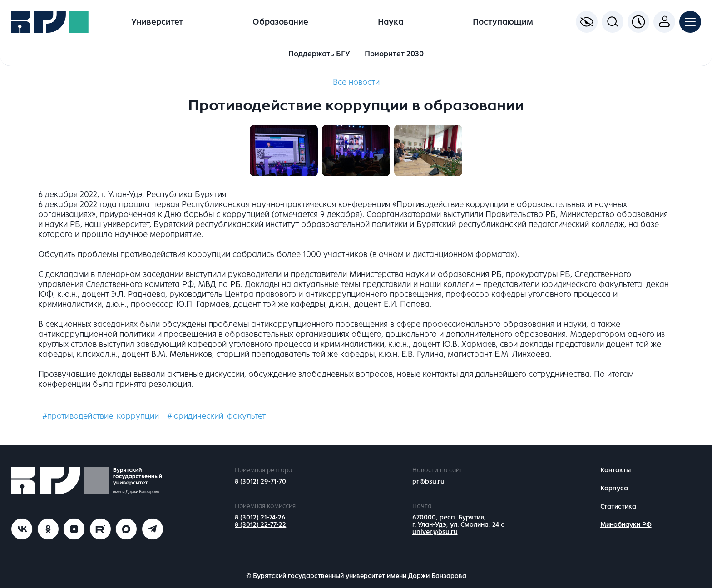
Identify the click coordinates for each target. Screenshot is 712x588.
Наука (391, 22)
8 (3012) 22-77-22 (260, 525)
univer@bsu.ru (435, 532)
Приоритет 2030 (394, 54)
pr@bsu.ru (428, 482)
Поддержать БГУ (319, 54)
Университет (157, 22)
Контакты (616, 470)
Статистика (618, 506)
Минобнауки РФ (626, 525)
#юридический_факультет (216, 416)
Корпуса (614, 488)
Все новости (356, 82)
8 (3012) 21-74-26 (260, 517)
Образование (280, 22)
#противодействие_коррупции (101, 416)
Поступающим (503, 22)
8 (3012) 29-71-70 (260, 482)
